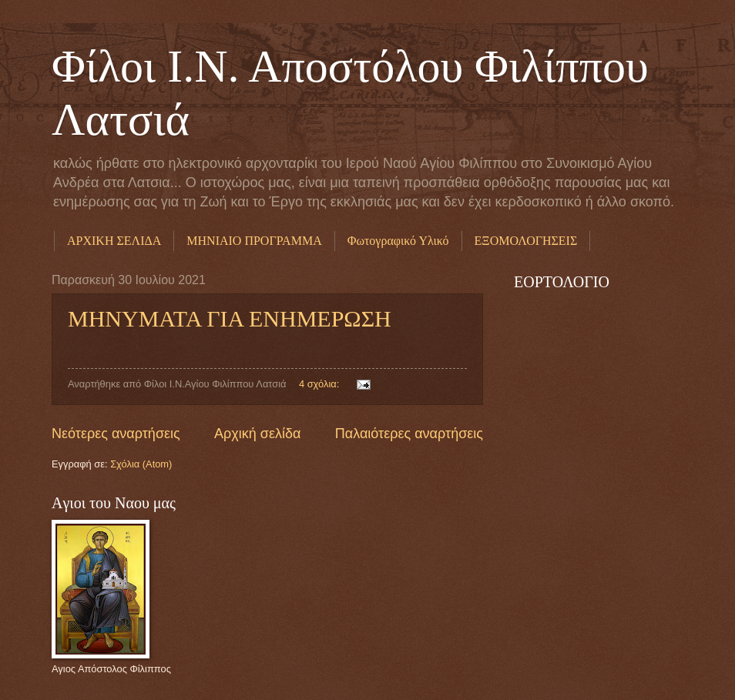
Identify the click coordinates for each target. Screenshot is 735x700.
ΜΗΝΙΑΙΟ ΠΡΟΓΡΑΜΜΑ (254, 241)
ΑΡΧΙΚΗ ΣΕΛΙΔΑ (114, 241)
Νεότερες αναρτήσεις (116, 434)
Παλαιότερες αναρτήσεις (409, 434)
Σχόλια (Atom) (141, 464)
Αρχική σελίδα (257, 434)
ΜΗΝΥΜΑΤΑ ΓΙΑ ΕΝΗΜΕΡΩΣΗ (230, 318)
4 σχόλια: (321, 384)
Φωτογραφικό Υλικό (398, 241)
